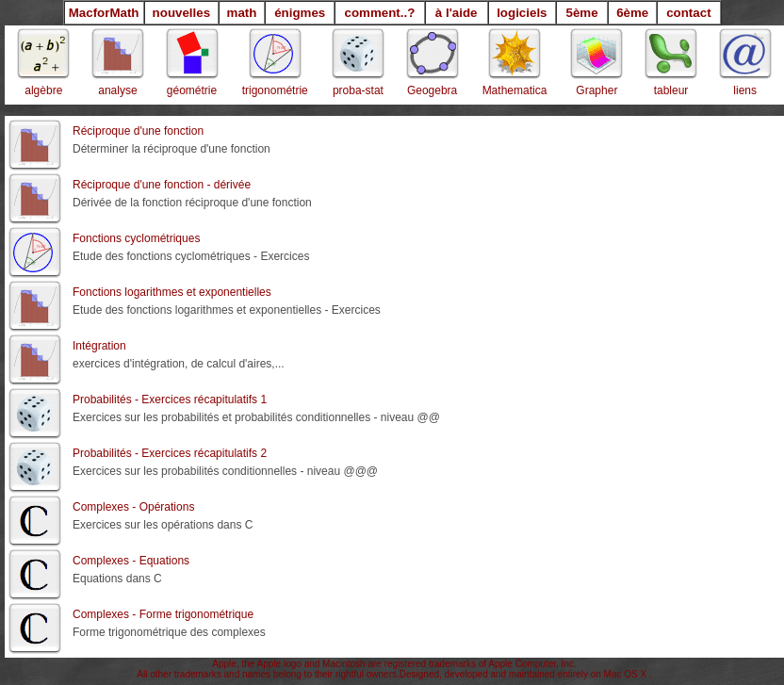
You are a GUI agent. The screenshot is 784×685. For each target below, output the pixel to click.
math (242, 13)
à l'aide (457, 13)
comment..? (380, 13)
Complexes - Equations (131, 561)
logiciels (522, 13)
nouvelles (181, 13)
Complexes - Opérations (133, 507)
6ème (632, 13)
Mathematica (515, 90)
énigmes (300, 13)
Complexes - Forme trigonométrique (163, 614)
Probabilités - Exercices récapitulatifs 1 (170, 400)
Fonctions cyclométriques (136, 238)
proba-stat (358, 90)
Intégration (99, 346)
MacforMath (104, 13)
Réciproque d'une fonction (138, 131)
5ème (581, 13)
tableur (671, 90)
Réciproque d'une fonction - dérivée (162, 185)
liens (745, 90)
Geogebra (432, 90)
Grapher (596, 90)
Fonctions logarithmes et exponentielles (172, 292)
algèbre (43, 90)
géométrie (192, 90)
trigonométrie (275, 90)
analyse (117, 90)
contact (688, 13)
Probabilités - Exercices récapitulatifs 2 (170, 453)
